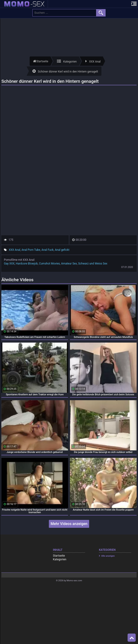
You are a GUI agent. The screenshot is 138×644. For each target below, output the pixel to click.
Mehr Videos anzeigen (69, 524)
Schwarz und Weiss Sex (93, 264)
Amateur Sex (69, 264)
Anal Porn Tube (31, 250)
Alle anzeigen (108, 556)
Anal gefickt (62, 250)
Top (132, 638)
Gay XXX (9, 264)
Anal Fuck (47, 250)
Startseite (59, 556)
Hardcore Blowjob (27, 264)
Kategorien (60, 559)
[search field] (64, 13)
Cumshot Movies (49, 264)
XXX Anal (14, 250)
